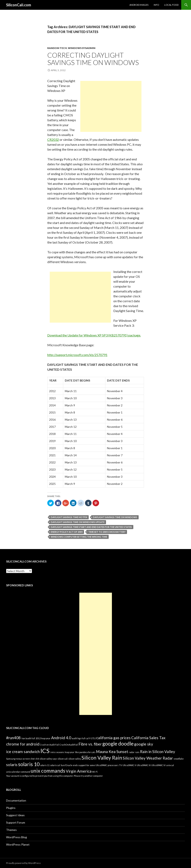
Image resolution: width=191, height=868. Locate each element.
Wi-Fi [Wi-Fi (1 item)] (95, 772)
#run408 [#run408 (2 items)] (13, 738)
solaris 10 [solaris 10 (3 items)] (29, 764)
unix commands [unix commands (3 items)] (48, 771)
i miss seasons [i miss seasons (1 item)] (57, 752)
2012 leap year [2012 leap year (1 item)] (43, 738)
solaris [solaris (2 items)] (12, 765)
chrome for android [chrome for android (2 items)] (23, 744)
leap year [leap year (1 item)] (70, 752)
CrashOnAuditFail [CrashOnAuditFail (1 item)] (69, 745)
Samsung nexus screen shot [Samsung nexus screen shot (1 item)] (20, 759)
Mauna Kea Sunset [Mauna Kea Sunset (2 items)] (112, 752)
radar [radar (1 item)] (132, 752)
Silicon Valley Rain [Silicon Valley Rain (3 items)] (102, 758)
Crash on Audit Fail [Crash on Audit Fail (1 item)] (49, 745)
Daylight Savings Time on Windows (115, 517)
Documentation (16, 800)
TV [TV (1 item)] (120, 765)
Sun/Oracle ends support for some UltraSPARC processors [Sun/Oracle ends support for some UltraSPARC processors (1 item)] (89, 765)
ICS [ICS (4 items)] (45, 751)
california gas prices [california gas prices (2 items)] (113, 738)
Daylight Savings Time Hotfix (69, 517)
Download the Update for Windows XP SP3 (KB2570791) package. (94, 335)
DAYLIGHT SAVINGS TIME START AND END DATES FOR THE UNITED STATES (91, 527)
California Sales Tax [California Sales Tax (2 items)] (148, 738)
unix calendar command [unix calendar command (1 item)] (18, 772)
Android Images (139, 5)
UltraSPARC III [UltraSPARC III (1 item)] (144, 765)
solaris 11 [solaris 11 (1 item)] (45, 765)
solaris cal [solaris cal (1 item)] (55, 765)
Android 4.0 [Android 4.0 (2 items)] (61, 738)
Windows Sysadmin (82, 48)
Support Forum (16, 822)
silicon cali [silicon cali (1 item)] (63, 759)
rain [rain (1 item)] (137, 752)
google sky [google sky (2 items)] (144, 744)
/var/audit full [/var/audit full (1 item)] (28, 738)
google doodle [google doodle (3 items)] (118, 744)
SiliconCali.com (19, 5)
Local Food (171, 5)
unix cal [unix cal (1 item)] (170, 765)
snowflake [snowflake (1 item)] (179, 759)
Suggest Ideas (15, 815)
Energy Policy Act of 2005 (67, 532)
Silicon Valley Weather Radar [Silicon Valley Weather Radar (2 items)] (148, 758)
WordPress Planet (18, 844)
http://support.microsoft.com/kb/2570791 (77, 355)
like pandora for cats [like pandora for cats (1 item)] (85, 752)
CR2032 (53, 140)
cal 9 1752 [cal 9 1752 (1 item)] (91, 738)
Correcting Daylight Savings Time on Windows (93, 59)
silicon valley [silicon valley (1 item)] (75, 759)
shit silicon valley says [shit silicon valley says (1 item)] (46, 759)
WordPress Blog (17, 837)
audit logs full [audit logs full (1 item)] (78, 738)
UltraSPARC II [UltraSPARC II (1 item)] (129, 765)
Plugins (11, 808)
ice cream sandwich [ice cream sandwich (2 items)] (23, 752)
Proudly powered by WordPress (23, 863)
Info (156, 5)
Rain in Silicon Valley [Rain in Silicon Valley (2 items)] (158, 752)
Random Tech (57, 48)
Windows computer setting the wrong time (79, 537)
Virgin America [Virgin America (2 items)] (79, 771)
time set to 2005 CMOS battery (107, 532)
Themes (11, 830)
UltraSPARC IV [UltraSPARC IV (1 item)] (158, 765)
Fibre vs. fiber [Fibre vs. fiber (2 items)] (90, 744)
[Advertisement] (111, 106)
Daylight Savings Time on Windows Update (78, 522)
